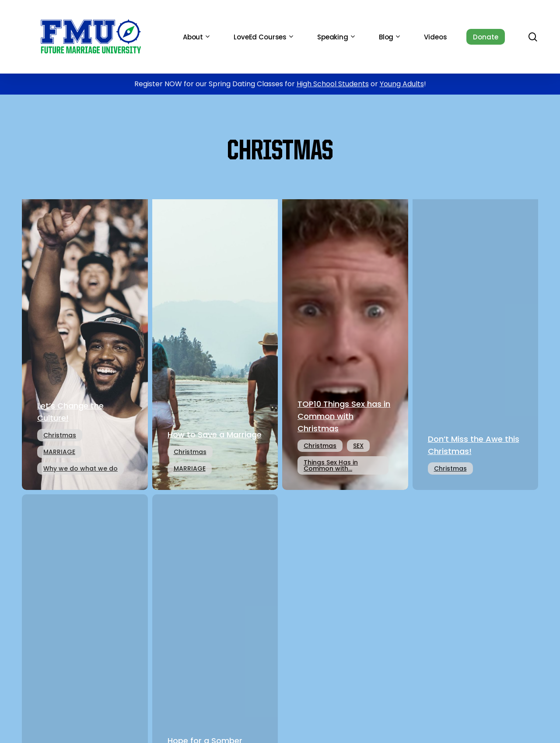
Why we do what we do (80, 468)
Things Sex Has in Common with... (331, 465)
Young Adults (402, 84)
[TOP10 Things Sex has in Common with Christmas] (345, 341)
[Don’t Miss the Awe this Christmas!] (476, 341)
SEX (358, 446)
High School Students (333, 84)
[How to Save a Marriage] (215, 341)
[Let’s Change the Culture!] (85, 341)
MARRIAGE (59, 452)
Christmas (60, 435)
